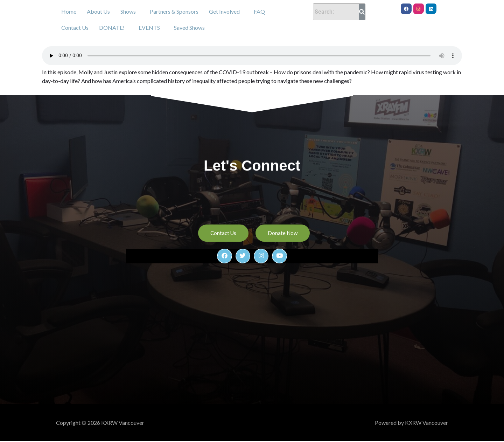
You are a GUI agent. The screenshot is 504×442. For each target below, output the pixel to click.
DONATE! (112, 27)
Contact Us (75, 27)
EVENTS (149, 27)
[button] (130, 12)
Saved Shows (189, 27)
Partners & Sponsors (174, 11)
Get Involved (224, 11)
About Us (98, 11)
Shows (128, 11)
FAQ (259, 11)
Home (69, 11)
